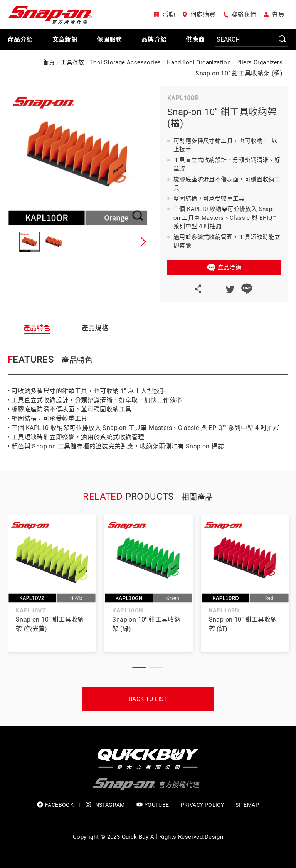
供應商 (195, 39)
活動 (169, 14)
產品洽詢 (230, 268)
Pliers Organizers (259, 62)
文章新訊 (65, 39)
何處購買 (203, 14)
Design (214, 837)
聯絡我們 (244, 14)
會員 (278, 14)
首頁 (49, 62)
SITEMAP (247, 805)
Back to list (148, 699)
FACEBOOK (55, 805)
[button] (142, 242)
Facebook (213, 289)
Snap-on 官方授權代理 (50, 14)
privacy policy (203, 805)
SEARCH (283, 39)
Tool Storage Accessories (126, 62)
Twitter (230, 289)
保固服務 (109, 39)
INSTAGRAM (105, 805)
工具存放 (72, 62)
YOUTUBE (153, 805)
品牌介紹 (154, 39)
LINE (247, 289)
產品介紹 (20, 39)
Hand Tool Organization (198, 62)
